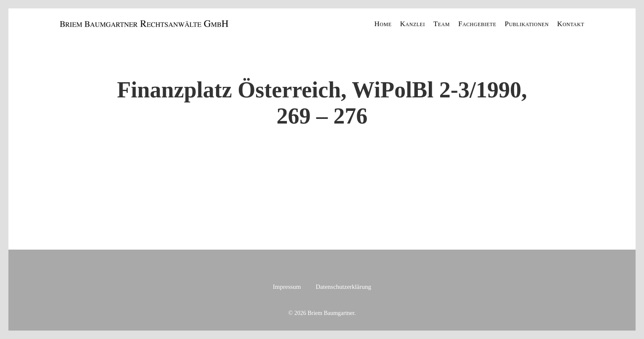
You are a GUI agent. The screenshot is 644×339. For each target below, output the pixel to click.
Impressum (287, 287)
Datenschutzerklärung (344, 287)
